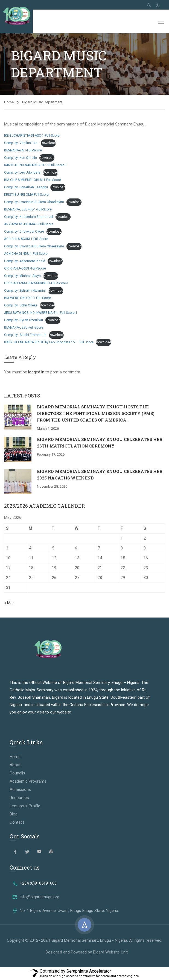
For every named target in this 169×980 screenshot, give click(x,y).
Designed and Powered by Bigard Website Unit (87, 952)
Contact (17, 822)
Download (48, 143)
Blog (14, 814)
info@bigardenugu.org (36, 897)
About (15, 765)
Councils (17, 773)
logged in (36, 372)
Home (9, 102)
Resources (19, 798)
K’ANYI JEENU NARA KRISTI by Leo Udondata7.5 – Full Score (49, 342)
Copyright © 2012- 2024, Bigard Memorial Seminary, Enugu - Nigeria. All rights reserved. (85, 940)
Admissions (20, 789)
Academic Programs (28, 781)
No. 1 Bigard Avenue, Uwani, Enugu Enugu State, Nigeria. (66, 911)
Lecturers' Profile (25, 806)
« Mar (9, 603)
